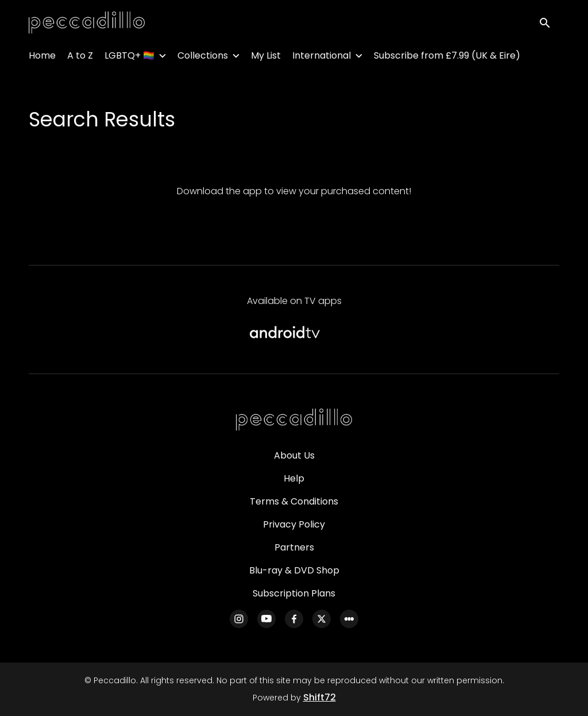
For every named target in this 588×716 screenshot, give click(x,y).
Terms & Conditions (294, 501)
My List (266, 58)
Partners (294, 547)
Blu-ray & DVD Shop (294, 570)
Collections (203, 58)
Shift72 (320, 697)
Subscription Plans (294, 593)
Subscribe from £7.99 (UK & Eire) (447, 58)
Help (294, 478)
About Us (294, 455)
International (322, 58)
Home (42, 58)
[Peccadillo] (294, 420)
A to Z (80, 58)
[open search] (549, 24)
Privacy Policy (294, 524)
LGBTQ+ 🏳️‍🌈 (129, 58)
